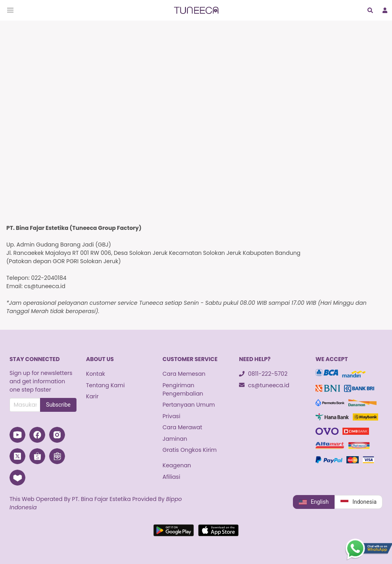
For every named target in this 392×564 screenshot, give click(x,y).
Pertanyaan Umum (189, 405)
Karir (92, 396)
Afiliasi (171, 477)
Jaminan (175, 439)
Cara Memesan (184, 374)
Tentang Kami (105, 385)
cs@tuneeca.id (264, 385)
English (314, 502)
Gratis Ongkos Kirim (190, 450)
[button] (10, 10)
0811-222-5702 (263, 374)
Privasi (171, 416)
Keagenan (177, 465)
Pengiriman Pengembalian (183, 389)
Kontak (96, 374)
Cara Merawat (182, 427)
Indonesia (359, 502)
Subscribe (58, 405)
